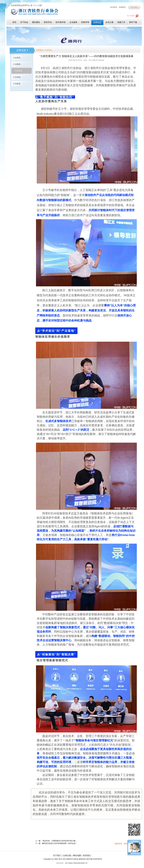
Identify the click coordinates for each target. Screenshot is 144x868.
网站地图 (77, 855)
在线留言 (122, 7)
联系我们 (87, 855)
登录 (34, 5)
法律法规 (67, 855)
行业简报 (17, 77)
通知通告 (36, 22)
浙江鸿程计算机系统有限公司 (76, 863)
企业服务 (73, 22)
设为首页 (114, 7)
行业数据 (17, 64)
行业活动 (18, 71)
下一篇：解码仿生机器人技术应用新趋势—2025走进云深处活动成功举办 (57, 843)
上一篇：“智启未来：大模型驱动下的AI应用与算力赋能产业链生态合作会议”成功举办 (57, 841)
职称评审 (85, 22)
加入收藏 (130, 16)
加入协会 (134, 7)
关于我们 (57, 855)
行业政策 (17, 84)
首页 (14, 22)
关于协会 (24, 22)
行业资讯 (17, 58)
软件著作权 (61, 22)
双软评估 (48, 22)
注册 (40, 5)
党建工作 (121, 22)
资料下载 (133, 22)
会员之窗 (109, 22)
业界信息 (97, 22)
